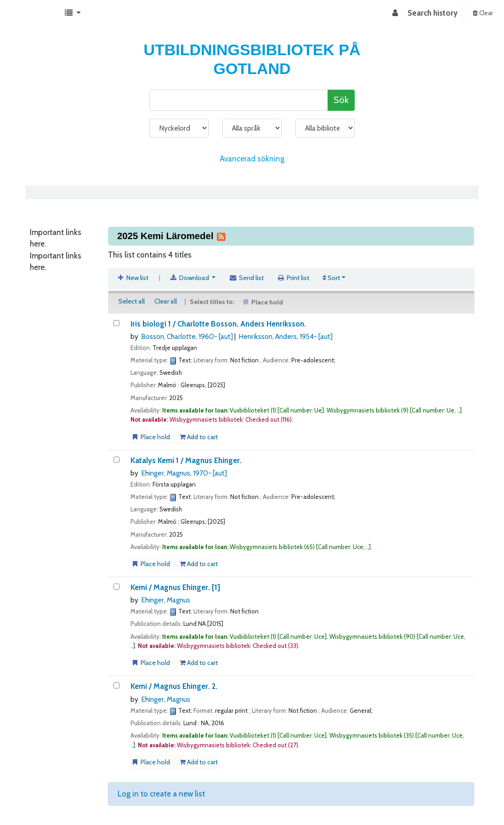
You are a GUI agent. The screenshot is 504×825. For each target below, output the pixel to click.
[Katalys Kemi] (116, 460)
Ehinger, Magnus (184, 473)
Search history (433, 13)
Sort (331, 278)
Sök (341, 100)
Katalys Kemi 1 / (186, 460)
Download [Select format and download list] (190, 278)
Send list (246, 278)
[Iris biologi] (116, 323)
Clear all (166, 301)
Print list (293, 278)
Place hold (150, 437)
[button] (73, 13)
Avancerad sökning (252, 159)
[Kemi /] (116, 587)
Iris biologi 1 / (218, 324)
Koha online (30, 13)
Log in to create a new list (161, 794)
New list (133, 278)
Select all (132, 301)
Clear (483, 13)
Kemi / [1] (175, 587)
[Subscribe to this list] (221, 236)
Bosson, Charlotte (187, 336)
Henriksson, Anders (286, 336)
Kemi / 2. (174, 686)
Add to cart (199, 437)
